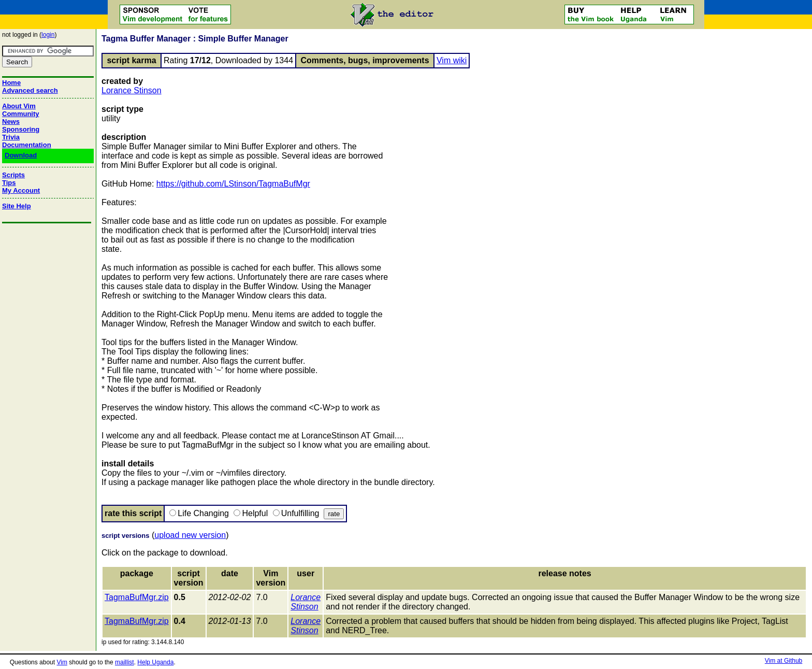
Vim (62, 662)
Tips (9, 183)
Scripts (13, 175)
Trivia (11, 137)
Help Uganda (155, 662)
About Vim (19, 106)
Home (11, 83)
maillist (125, 662)
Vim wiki (452, 60)
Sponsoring (21, 129)
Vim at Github (784, 661)
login (48, 35)
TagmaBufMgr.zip (137, 597)
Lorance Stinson (132, 90)
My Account (21, 190)
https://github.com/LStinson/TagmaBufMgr (233, 184)
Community (21, 114)
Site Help (17, 206)
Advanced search (30, 90)
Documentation (27, 145)
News (11, 122)
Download (21, 155)
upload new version (190, 535)
